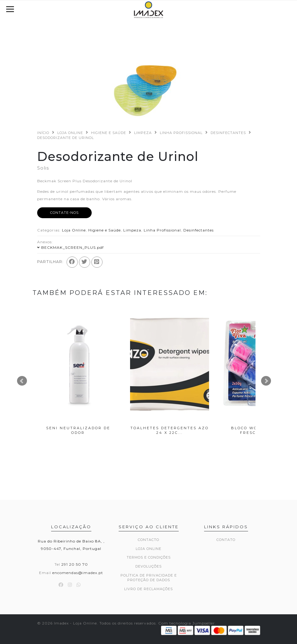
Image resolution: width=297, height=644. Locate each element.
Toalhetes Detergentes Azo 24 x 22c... (170, 430)
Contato (226, 540)
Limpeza (143, 133)
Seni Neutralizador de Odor (78, 430)
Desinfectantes (228, 133)
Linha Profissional (181, 133)
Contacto (148, 540)
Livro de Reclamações (148, 589)
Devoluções (148, 566)
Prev (22, 381)
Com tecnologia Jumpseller (187, 623)
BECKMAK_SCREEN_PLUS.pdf (72, 247)
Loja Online (70, 133)
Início (43, 133)
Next (266, 381)
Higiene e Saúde (109, 133)
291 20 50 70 (75, 564)
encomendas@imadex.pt (78, 573)
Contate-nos (64, 213)
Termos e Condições (149, 557)
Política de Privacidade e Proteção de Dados (149, 578)
